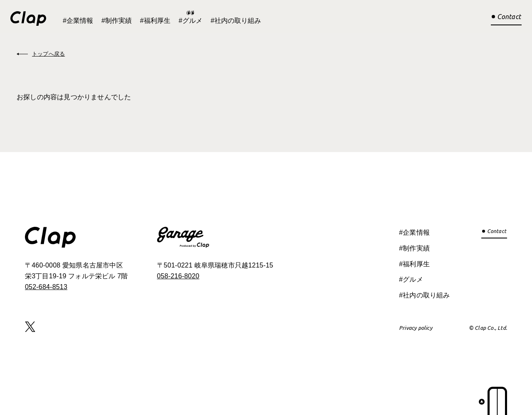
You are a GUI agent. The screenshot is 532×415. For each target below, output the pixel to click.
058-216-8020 (178, 276)
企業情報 (80, 21)
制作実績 (118, 21)
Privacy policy (416, 328)
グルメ (192, 21)
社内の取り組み (238, 21)
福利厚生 (157, 21)
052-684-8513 (46, 287)
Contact (509, 17)
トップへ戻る (48, 54)
